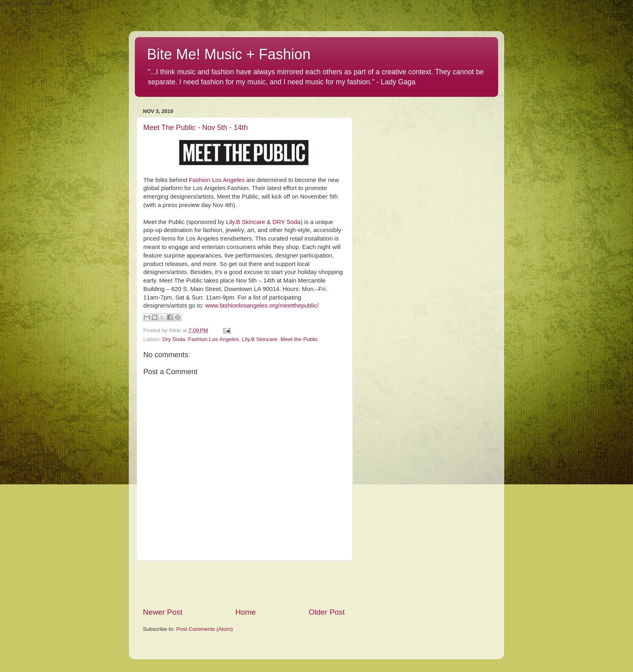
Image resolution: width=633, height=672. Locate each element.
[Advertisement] (244, 584)
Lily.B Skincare (246, 222)
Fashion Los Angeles (217, 180)
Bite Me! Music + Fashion (229, 54)
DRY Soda (287, 222)
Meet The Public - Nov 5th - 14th (196, 128)
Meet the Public (299, 339)
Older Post (327, 612)
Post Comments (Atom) (205, 629)
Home (245, 612)
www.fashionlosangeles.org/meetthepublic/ (262, 306)
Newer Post (163, 612)
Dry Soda (174, 339)
